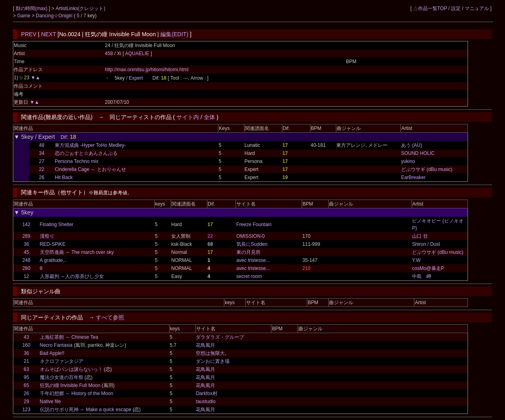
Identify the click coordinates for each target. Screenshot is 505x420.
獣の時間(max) (32, 8)
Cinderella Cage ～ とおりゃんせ (90, 169)
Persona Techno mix (77, 161)
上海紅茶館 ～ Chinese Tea (69, 337)
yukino (408, 161)
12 (26, 276)
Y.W (416, 260)
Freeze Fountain (254, 224)
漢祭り (47, 236)
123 (26, 410)
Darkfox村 (206, 393)
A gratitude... (53, 260)
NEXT (49, 34)
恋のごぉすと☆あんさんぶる (86, 153)
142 (26, 224)
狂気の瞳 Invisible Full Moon (70, 385)
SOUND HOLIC (418, 153)
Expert (136, 78)
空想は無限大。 (213, 353)
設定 (456, 8)
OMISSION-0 (251, 236)
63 (26, 369)
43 (26, 337)
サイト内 (188, 117)
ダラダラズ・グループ (220, 337)
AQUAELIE (138, 54)
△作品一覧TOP (430, 8)
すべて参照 (110, 317)
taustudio (206, 401)
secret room (249, 276)
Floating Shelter (57, 224)
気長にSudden (252, 244)
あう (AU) (412, 145)
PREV (29, 34)
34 (42, 153)
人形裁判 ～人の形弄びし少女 (72, 276)
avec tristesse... (253, 260)
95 (26, 377)
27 (42, 161)
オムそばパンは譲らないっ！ (71, 369)
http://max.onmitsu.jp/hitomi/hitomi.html (146, 70)
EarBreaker (413, 177)
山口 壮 (420, 236)
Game (25, 16)
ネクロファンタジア (62, 361)
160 (26, 345)
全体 (209, 117)
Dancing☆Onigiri (55, 16)
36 (26, 244)
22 (42, 169)
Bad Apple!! (52, 353)
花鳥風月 (205, 345)
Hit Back (64, 177)
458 (109, 54)
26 (42, 177)
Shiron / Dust (426, 244)
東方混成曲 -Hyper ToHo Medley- (90, 145)
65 (26, 385)
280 (26, 268)
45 (26, 252)
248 (26, 260)
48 (42, 145)
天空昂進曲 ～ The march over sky (77, 252)
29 (26, 401)
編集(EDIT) (174, 34)
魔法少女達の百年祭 (62, 377)
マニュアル (477, 8)
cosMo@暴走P (428, 268)
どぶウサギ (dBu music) (427, 169)
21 (26, 361)
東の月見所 (248, 252)
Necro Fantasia (56, 345)
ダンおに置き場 (213, 361)
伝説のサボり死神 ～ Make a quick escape (86, 410)
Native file (51, 401)
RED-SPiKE (53, 244)
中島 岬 (422, 276)
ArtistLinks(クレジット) (80, 8)
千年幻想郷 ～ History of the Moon (77, 393)
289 (26, 236)
